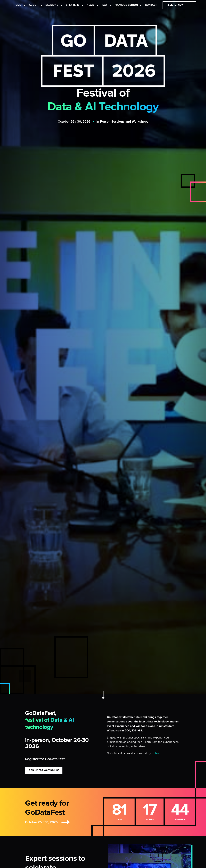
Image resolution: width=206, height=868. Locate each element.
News (90, 5)
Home (17, 5)
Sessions (52, 5)
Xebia (155, 753)
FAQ (104, 5)
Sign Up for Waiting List (44, 770)
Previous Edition (126, 5)
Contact (151, 5)
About (33, 5)
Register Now (175, 5)
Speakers (72, 5)
